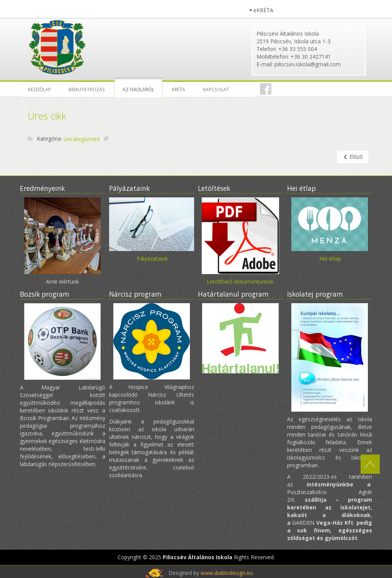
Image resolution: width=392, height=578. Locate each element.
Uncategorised (82, 139)
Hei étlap (330, 259)
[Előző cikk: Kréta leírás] (353, 157)
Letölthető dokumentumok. (241, 282)
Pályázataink (152, 259)
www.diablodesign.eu (227, 573)
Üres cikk (47, 116)
